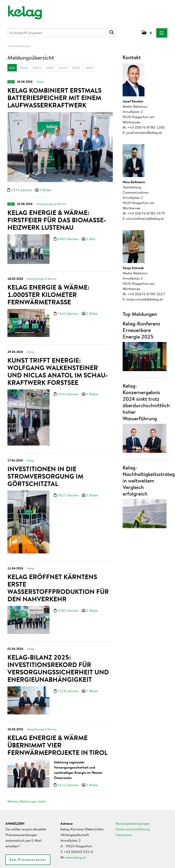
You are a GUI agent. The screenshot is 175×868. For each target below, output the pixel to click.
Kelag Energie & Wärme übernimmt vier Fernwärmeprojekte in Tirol (57, 735)
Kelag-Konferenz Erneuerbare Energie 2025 (141, 330)
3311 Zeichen (69, 775)
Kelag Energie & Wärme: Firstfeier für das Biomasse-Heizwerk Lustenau (57, 218)
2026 (24, 68)
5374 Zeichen (22, 190)
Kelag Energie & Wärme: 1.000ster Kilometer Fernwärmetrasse (48, 291)
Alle (12, 68)
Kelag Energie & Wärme (51, 201)
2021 (89, 68)
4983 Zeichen (69, 236)
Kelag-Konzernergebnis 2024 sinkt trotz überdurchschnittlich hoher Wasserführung (146, 402)
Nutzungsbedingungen (133, 823)
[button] (147, 33)
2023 (63, 68)
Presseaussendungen (19, 46)
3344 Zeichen (69, 390)
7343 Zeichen (69, 310)
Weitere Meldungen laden (27, 801)
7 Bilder (92, 682)
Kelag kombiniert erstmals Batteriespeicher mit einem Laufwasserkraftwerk (54, 98)
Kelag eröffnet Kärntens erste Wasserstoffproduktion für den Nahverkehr (58, 580)
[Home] (22, 10)
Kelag (40, 82)
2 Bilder (92, 602)
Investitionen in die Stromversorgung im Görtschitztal (45, 470)
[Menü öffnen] (162, 33)
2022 (76, 68)
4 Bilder (92, 390)
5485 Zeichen (69, 602)
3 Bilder (45, 190)
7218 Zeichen (69, 682)
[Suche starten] (112, 32)
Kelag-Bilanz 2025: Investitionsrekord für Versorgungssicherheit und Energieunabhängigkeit (58, 659)
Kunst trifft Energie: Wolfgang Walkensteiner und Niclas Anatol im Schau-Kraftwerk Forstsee (58, 367)
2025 (37, 68)
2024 (50, 68)
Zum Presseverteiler (28, 860)
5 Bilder (92, 489)
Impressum (124, 835)
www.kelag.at (75, 857)
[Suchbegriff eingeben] (62, 33)
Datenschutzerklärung (133, 829)
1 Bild (91, 236)
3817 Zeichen (69, 489)
